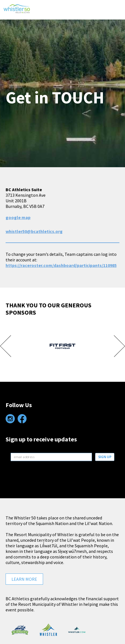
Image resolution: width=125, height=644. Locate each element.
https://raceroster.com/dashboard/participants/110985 (61, 265)
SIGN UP (104, 457)
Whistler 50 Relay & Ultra (17, 14)
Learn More (24, 579)
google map (18, 217)
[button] (115, 10)
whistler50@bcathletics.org (34, 231)
